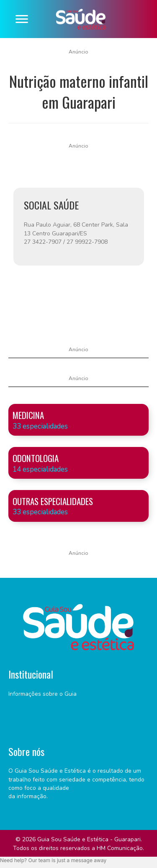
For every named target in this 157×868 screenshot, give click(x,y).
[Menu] (22, 19)
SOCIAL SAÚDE (51, 205)
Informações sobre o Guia (42, 694)
